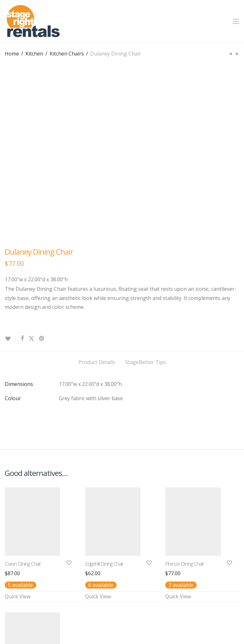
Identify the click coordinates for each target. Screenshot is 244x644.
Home (12, 54)
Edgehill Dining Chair (104, 415)
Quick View (18, 448)
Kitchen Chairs (67, 54)
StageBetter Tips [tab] (146, 214)
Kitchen (34, 54)
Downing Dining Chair (26, 540)
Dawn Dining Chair (23, 415)
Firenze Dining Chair (185, 415)
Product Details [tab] (97, 214)
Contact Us (18, 615)
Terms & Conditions (61, 615)
